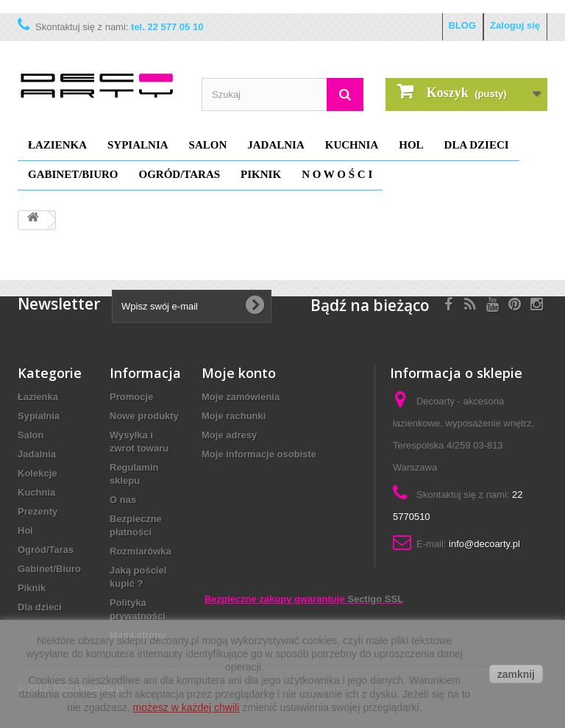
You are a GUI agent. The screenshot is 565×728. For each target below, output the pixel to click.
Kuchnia (352, 145)
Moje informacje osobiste (259, 454)
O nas (123, 500)
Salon (208, 145)
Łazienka (57, 145)
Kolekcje (37, 473)
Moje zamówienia (241, 397)
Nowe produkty (144, 416)
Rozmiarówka (141, 551)
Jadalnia (276, 145)
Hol (411, 145)
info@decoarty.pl (484, 544)
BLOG (463, 25)
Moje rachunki (234, 416)
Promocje (131, 397)
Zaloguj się (515, 25)
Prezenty (38, 511)
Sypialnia (138, 145)
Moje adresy (229, 435)
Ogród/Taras (180, 174)
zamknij (516, 674)
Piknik (261, 174)
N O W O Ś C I (337, 174)
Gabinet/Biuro (73, 174)
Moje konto (239, 373)
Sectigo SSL (375, 599)
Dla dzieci (477, 145)
